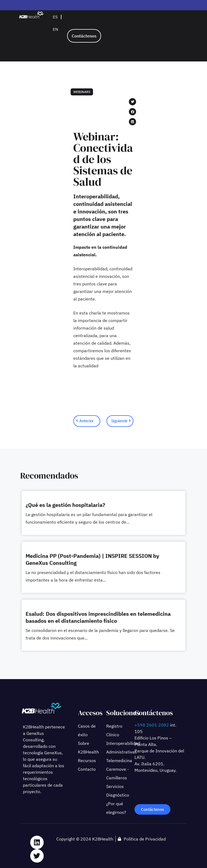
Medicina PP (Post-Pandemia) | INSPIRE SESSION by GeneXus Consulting (92, 559)
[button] (132, 102)
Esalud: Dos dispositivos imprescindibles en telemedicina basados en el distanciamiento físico (98, 617)
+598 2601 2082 (152, 725)
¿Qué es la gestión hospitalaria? (65, 505)
